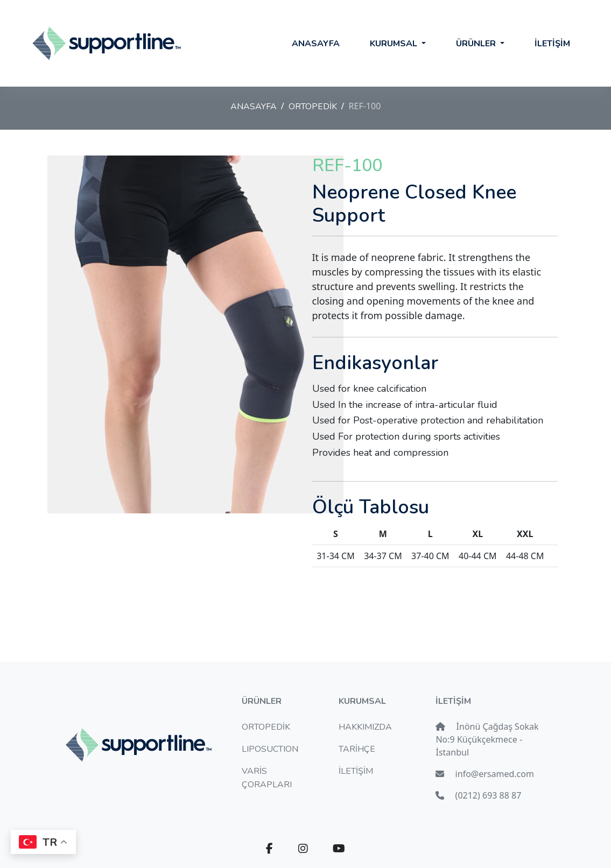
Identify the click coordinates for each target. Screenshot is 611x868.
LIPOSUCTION (270, 749)
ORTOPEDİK (313, 107)
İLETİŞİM (552, 44)
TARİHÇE (357, 749)
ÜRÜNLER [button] (477, 44)
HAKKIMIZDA (365, 727)
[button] (269, 849)
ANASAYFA (316, 44)
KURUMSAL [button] (395, 44)
